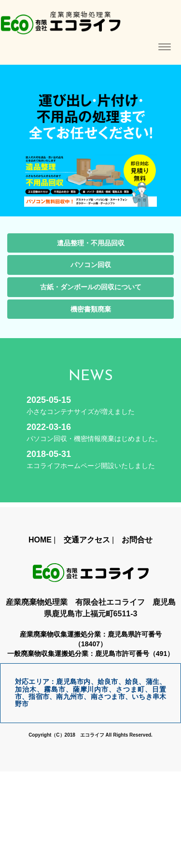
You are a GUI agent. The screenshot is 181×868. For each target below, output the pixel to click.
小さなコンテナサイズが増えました (81, 412)
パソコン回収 (91, 265)
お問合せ (137, 540)
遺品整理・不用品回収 (91, 243)
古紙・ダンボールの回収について (91, 287)
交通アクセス (87, 540)
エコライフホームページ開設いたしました (91, 466)
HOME (40, 540)
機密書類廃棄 (91, 309)
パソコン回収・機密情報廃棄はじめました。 (94, 439)
